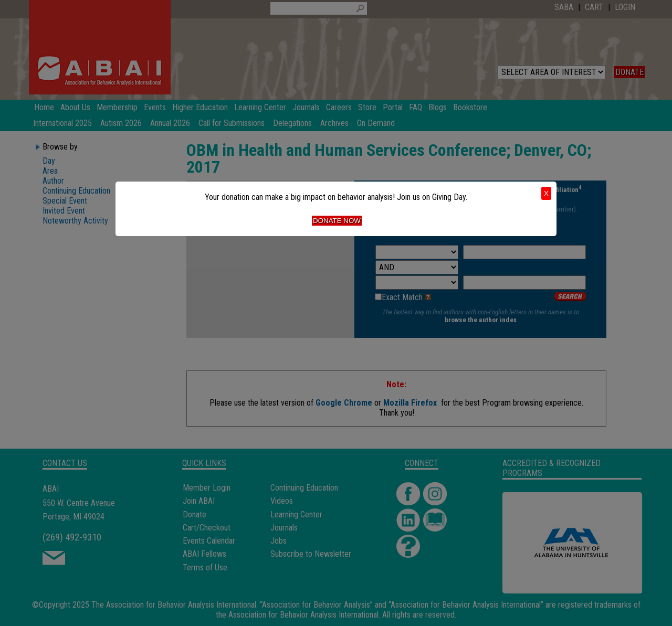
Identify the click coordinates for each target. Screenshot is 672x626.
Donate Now (337, 221)
